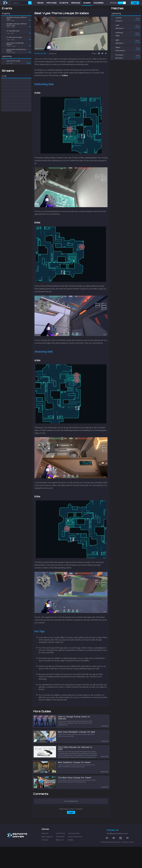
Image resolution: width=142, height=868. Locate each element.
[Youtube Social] (114, 859)
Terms (131, 863)
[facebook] (99, 64)
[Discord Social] (121, 859)
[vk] (106, 64)
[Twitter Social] (107, 859)
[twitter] (102, 64)
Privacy (125, 863)
